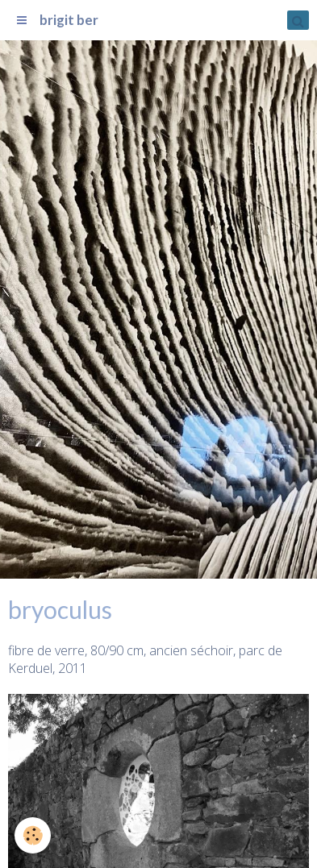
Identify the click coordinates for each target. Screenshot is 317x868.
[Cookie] (33, 835)
